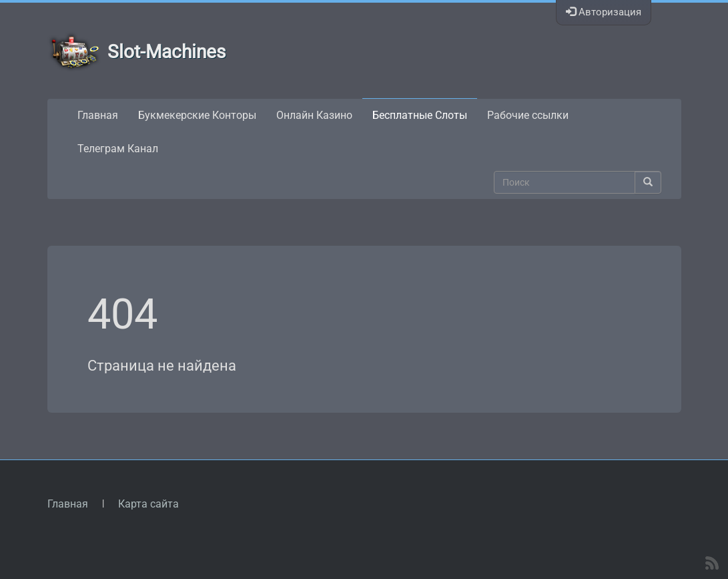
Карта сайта (148, 504)
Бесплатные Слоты (420, 115)
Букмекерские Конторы (197, 115)
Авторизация (604, 12)
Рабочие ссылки (528, 115)
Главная (98, 115)
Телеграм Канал (118, 149)
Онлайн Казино (314, 115)
